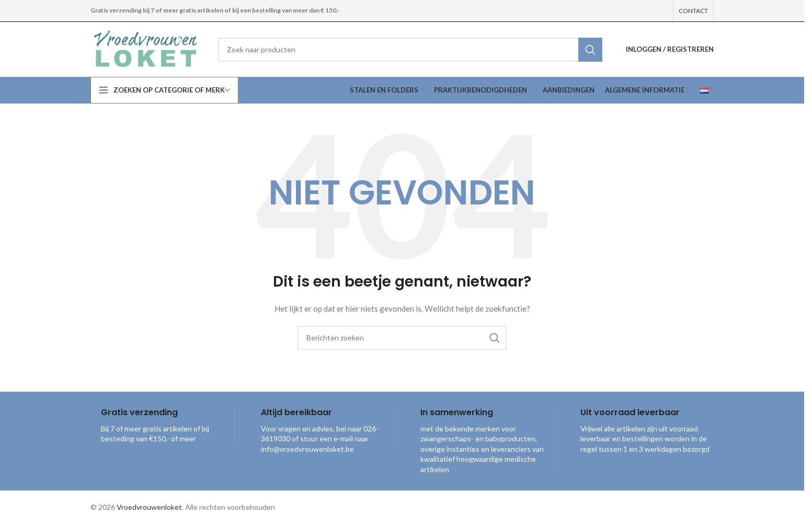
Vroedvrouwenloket (149, 507)
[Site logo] (146, 48)
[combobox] (410, 50)
